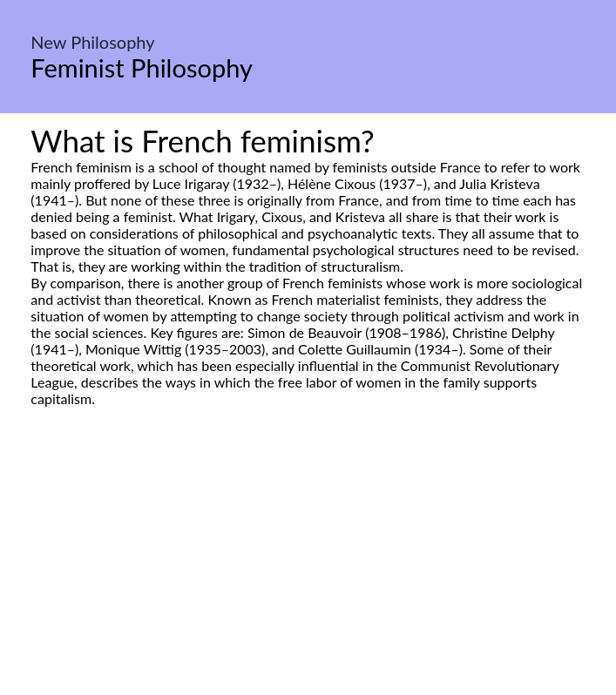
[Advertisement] (308, 570)
